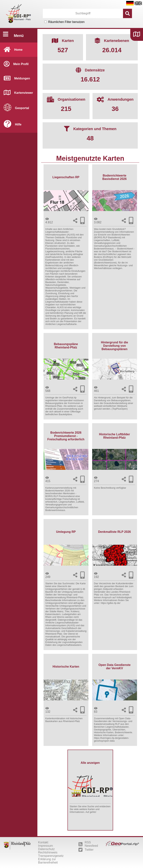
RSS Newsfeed (88, 844)
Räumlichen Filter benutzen (66, 22)
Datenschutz (46, 849)
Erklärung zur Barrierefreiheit (48, 861)
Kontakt (43, 842)
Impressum (46, 846)
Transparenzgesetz (51, 856)
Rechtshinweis (48, 852)
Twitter (86, 850)
